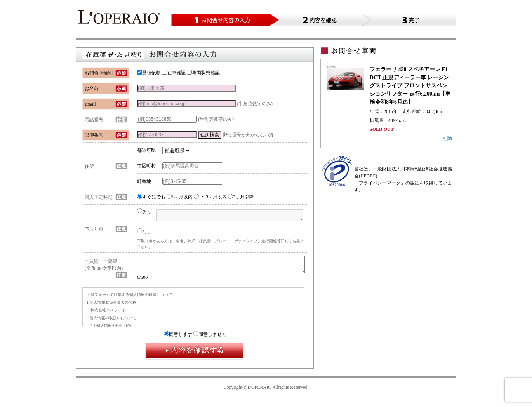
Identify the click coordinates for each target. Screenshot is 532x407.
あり (144, 212)
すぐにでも (151, 197)
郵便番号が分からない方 (248, 135)
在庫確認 (174, 73)
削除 (447, 138)
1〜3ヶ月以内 (210, 197)
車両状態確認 (203, 73)
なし (144, 231)
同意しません (210, 338)
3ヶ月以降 (241, 197)
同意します (178, 338)
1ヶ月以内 (180, 197)
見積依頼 (149, 73)
